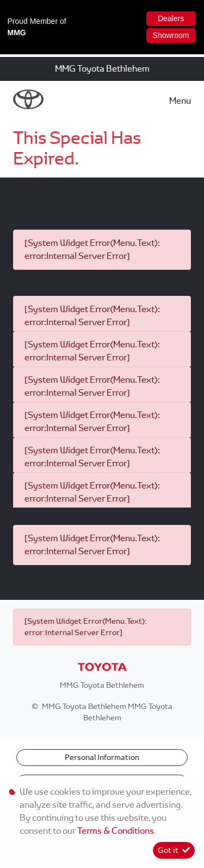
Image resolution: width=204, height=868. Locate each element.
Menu (180, 101)
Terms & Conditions (116, 831)
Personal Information (102, 757)
